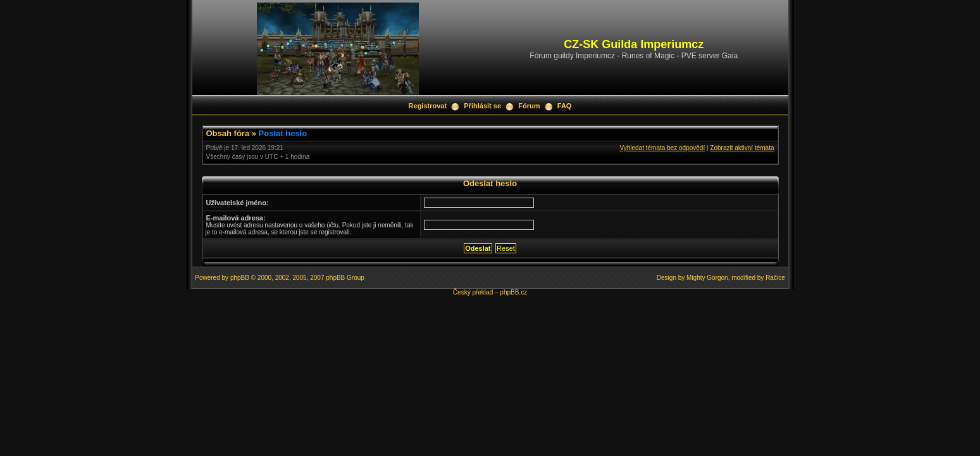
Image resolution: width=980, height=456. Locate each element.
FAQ (565, 106)
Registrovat (428, 106)
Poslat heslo (283, 133)
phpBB (240, 278)
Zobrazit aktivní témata (742, 148)
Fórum (529, 106)
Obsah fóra (228, 133)
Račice (775, 278)
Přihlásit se (482, 106)
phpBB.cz (513, 292)
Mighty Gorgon (707, 278)
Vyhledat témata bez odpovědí (662, 148)
